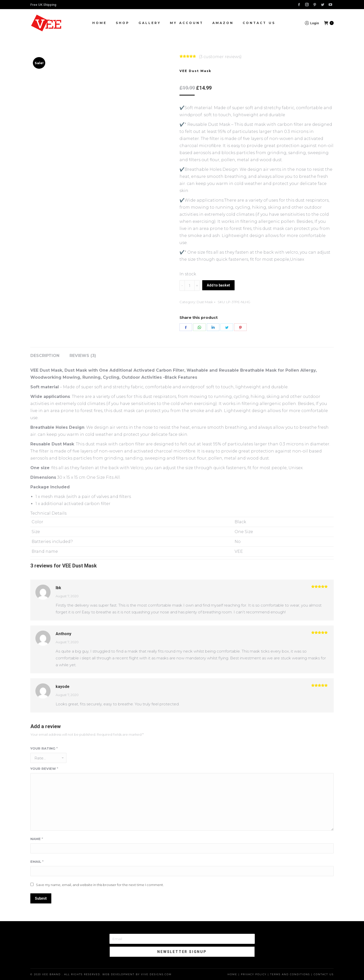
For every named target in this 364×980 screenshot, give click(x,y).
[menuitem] (99, 23)
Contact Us (324, 974)
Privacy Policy (254, 974)
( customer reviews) (220, 57)
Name (37, 839)
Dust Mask (205, 302)
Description (45, 356)
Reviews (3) (83, 356)
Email (37, 862)
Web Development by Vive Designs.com (137, 974)
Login (312, 23)
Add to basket (218, 285)
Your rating (44, 748)
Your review (44, 769)
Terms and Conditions (290, 974)
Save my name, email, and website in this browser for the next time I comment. (100, 885)
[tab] (45, 353)
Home (232, 974)
